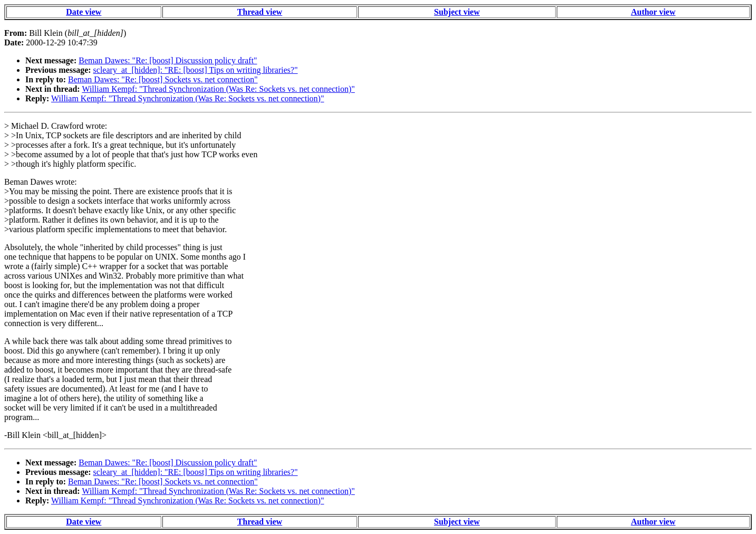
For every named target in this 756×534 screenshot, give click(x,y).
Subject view (457, 12)
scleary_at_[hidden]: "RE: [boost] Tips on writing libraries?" (196, 70)
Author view (653, 12)
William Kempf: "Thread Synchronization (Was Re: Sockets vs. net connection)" (218, 89)
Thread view (260, 12)
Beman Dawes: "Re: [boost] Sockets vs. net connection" (163, 79)
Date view (84, 12)
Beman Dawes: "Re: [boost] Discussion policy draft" (168, 60)
